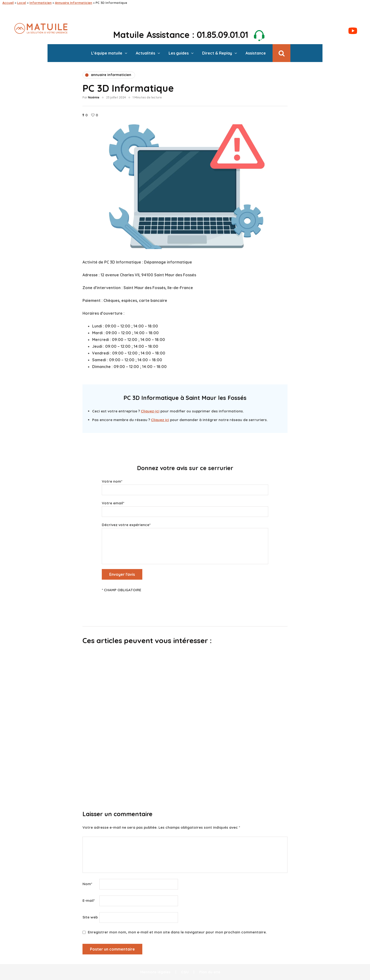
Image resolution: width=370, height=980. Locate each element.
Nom (87, 884)
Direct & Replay (217, 53)
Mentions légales (155, 972)
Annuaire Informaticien (74, 3)
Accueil (8, 3)
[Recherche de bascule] (281, 53)
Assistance (256, 53)
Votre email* (185, 508)
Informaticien (41, 3)
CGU (185, 972)
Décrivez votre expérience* (185, 536)
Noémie (94, 97)
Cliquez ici (160, 420)
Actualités (145, 53)
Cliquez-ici (150, 411)
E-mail (89, 900)
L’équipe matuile (107, 53)
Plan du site (210, 972)
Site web (90, 917)
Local (22, 3)
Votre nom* (185, 486)
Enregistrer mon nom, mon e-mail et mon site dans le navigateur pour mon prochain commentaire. (177, 932)
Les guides (179, 53)
